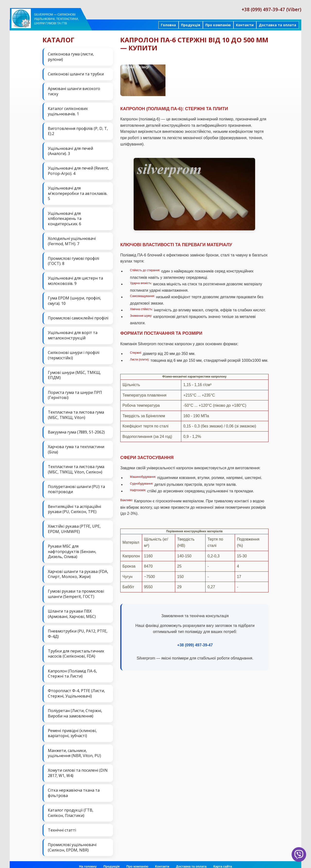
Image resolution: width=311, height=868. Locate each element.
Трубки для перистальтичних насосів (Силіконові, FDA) (76, 649)
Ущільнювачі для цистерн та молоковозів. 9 (75, 279)
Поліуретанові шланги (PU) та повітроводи (76, 486)
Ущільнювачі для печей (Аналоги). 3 (70, 150)
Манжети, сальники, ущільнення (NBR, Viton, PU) (74, 748)
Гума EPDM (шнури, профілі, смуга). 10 (74, 299)
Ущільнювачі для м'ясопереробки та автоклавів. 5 (78, 192)
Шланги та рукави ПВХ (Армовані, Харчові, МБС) (72, 610)
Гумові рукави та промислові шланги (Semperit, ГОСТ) (76, 590)
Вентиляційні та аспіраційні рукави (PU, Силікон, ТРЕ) (74, 506)
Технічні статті (62, 824)
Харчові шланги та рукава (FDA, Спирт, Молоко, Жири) (78, 570)
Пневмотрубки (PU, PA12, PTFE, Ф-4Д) (78, 629)
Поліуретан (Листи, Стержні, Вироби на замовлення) (75, 708)
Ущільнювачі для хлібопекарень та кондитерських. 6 (65, 217)
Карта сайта (223, 861)
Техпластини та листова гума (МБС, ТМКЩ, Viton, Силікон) (76, 466)
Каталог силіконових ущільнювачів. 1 (68, 111)
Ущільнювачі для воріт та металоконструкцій (73, 333)
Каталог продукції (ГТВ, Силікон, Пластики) (71, 807)
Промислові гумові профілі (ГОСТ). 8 (73, 259)
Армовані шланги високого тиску (74, 91)
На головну (88, 861)
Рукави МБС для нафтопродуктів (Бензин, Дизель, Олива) (72, 548)
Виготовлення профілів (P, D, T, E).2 (78, 130)
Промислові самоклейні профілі (78, 316)
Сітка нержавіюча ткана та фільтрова (74, 787)
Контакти (245, 25)
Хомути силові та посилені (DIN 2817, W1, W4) (78, 768)
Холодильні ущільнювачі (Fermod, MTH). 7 (72, 240)
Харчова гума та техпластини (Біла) (76, 446)
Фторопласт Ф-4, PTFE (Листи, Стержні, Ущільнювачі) (76, 689)
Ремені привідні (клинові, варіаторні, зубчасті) (72, 728)
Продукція (191, 25)
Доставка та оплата (277, 25)
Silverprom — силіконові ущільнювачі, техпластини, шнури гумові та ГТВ (56, 19)
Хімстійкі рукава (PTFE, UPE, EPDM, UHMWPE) (74, 525)
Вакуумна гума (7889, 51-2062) (76, 429)
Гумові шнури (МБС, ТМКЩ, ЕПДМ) (74, 373)
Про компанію (218, 25)
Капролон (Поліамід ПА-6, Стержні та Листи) (72, 669)
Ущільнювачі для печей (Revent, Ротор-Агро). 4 (78, 170)
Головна (168, 25)
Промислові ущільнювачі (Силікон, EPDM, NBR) (72, 841)
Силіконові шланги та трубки (76, 74)
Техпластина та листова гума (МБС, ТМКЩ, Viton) (76, 412)
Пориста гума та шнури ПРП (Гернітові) (75, 392)
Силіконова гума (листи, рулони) (71, 57)
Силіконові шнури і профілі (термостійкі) (74, 353)
